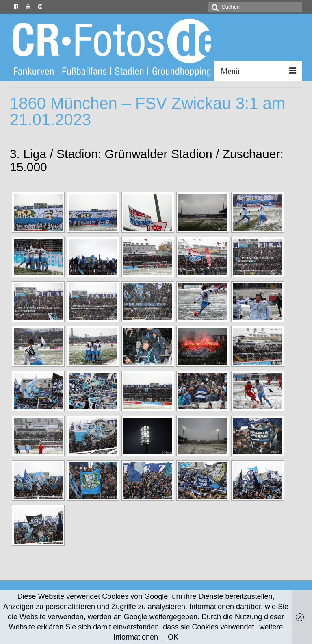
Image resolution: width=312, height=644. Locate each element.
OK (173, 637)
